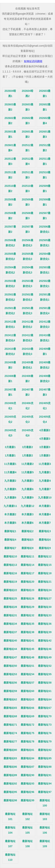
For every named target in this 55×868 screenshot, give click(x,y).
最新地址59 (10, 691)
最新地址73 (45, 725)
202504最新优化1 (45, 256)
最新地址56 (10, 683)
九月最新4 (45, 481)
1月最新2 (27, 456)
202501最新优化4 (45, 311)
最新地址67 (45, 708)
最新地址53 (10, 674)
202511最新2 (10, 175)
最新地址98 (10, 800)
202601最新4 (10, 148)
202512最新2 (45, 148)
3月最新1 (10, 447)
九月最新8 (10, 498)
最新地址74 (10, 733)
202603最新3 (27, 107)
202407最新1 (10, 392)
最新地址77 (10, 742)
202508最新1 (45, 202)
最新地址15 (45, 565)
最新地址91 (45, 775)
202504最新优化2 (10, 270)
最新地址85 (45, 758)
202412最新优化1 (10, 324)
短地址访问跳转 (33, 61)
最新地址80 (10, 750)
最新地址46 (45, 649)
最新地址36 (45, 624)
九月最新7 (45, 489)
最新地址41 (27, 641)
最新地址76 (45, 733)
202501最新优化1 (45, 297)
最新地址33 (45, 615)
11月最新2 (27, 464)
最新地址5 (27, 540)
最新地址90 (27, 775)
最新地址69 (27, 716)
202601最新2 (27, 134)
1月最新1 (10, 456)
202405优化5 (10, 433)
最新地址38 (27, 632)
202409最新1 (45, 351)
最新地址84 (27, 758)
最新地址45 (27, 649)
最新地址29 (27, 607)
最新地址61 (45, 691)
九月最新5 (10, 489)
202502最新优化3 (27, 297)
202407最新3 (45, 392)
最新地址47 (10, 657)
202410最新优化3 (27, 351)
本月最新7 (45, 523)
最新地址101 (10, 817)
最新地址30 (45, 607)
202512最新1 (27, 148)
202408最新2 (27, 379)
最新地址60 (27, 691)
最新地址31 (10, 615)
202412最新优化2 (27, 324)
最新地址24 (45, 590)
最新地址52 (45, 666)
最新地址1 (10, 531)
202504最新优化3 (27, 270)
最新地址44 (10, 649)
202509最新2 (10, 202)
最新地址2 (27, 531)
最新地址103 (45, 817)
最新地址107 (10, 844)
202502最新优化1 (45, 284)
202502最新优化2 (10, 297)
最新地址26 (27, 599)
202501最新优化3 (27, 311)
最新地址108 (27, 844)
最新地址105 (27, 830)
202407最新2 (27, 392)
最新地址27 (45, 599)
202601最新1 (10, 134)
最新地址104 (10, 830)
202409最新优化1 (27, 365)
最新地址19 (10, 582)
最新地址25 (10, 599)
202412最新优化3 (45, 324)
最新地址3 (45, 531)
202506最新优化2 (10, 243)
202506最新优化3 (27, 243)
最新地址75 (27, 733)
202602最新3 (27, 121)
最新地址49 (45, 657)
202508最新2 (10, 216)
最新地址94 (45, 784)
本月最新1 (45, 506)
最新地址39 (45, 632)
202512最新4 (27, 161)
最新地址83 (10, 758)
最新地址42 (45, 641)
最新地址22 (10, 590)
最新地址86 (10, 767)
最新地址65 (10, 708)
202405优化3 (27, 419)
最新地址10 (10, 556)
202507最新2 (10, 229)
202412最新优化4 (10, 338)
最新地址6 (45, 540)
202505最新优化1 (45, 243)
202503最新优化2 (10, 284)
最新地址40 (10, 641)
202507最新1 (45, 216)
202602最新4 (45, 121)
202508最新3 (27, 216)
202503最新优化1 (45, 270)
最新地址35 (27, 624)
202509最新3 (27, 202)
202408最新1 (10, 379)
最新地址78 (27, 742)
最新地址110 (10, 857)
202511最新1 (45, 161)
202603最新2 (10, 107)
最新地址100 (45, 803)
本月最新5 (10, 523)
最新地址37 (10, 632)
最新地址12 (45, 556)
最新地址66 (27, 708)
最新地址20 (27, 582)
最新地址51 (27, 666)
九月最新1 (45, 472)
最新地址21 (45, 582)
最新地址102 (27, 817)
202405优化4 (45, 419)
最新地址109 (45, 844)
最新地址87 (27, 767)
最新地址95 (10, 792)
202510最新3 (27, 189)
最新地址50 (10, 666)
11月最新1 (10, 464)
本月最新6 (27, 523)
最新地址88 (45, 767)
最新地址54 (27, 674)
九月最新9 (27, 498)
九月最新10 (45, 498)
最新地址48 (27, 657)
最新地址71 (10, 725)
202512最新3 (10, 161)
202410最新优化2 (10, 351)
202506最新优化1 (45, 229)
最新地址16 (10, 573)
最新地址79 (45, 742)
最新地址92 (10, 784)
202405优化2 (10, 419)
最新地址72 (27, 725)
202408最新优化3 (45, 379)
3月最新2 (27, 447)
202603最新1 (45, 93)
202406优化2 (27, 406)
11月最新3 (45, 464)
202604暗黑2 (27, 93)
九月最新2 (10, 481)
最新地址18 (45, 573)
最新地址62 (10, 699)
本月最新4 (45, 514)
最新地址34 (10, 624)
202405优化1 (45, 406)
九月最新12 (27, 506)
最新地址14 (27, 565)
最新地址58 (45, 683)
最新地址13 (10, 565)
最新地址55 (45, 674)
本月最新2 (10, 514)
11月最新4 (10, 472)
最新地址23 (27, 590)
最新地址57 (27, 683)
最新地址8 (27, 548)
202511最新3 (27, 175)
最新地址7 (10, 548)
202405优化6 (27, 433)
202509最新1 (45, 189)
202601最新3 (45, 134)
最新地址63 (27, 699)
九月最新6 (27, 489)
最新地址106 (45, 830)
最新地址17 (27, 573)
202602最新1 (45, 107)
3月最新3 (45, 447)
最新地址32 (27, 615)
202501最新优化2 (10, 311)
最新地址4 (10, 540)
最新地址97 (45, 792)
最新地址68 (10, 716)
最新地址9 (45, 548)
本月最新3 (27, 514)
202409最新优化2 (45, 365)
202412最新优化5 (27, 338)
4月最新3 (45, 439)
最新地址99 (27, 800)
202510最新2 (10, 189)
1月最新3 (45, 456)
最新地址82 (45, 750)
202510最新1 (45, 175)
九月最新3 (27, 481)
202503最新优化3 (27, 284)
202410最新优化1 (45, 338)
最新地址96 (27, 792)
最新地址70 (45, 716)
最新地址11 (27, 556)
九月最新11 (10, 506)
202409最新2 (10, 365)
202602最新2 (10, 121)
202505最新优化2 (10, 256)
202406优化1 (10, 406)
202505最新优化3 (27, 256)
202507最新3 (27, 229)
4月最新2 (45, 430)
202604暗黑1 (10, 93)
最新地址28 (10, 607)
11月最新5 (27, 472)
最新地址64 (45, 699)
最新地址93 (27, 784)
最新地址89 (10, 775)
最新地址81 (27, 750)
